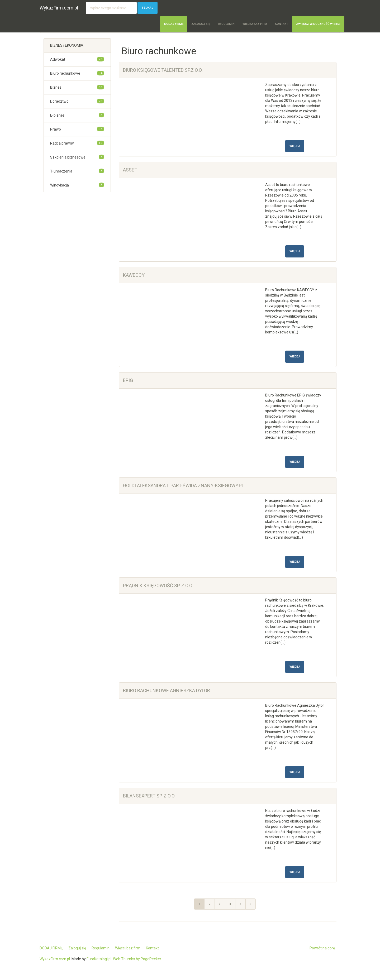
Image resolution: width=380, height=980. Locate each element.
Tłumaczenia (61, 171)
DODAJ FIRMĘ (174, 24)
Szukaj (148, 8)
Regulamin (226, 24)
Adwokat (58, 59)
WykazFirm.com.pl (59, 8)
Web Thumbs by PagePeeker (137, 959)
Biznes (56, 87)
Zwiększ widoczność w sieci (318, 24)
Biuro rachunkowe (65, 73)
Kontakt (282, 24)
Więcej (295, 146)
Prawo (56, 129)
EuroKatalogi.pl (99, 959)
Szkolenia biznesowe (68, 157)
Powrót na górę (322, 948)
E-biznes (57, 115)
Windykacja (60, 185)
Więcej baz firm (255, 24)
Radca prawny (62, 143)
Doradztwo (59, 101)
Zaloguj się (201, 24)
